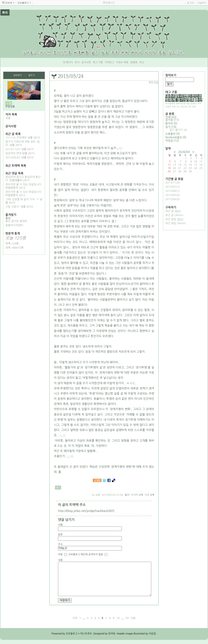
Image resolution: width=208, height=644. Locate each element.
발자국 (171, 123)
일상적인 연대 (13, 153)
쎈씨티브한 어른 (183, 103)
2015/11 (171, 183)
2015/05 (171, 195)
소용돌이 (173, 134)
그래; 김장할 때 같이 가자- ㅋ (22, 199)
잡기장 (172, 120)
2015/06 (171, 191)
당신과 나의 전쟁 (188, 107)
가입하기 (202, 3)
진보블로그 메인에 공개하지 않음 (86, 554)
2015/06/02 (13, 157)
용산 (199, 100)
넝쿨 (8, 118)
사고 (178, 107)
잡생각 (193, 103)
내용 (60, 560)
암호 (60, 535)
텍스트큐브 (86, 634)
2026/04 (184, 152)
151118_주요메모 (16, 138)
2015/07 (171, 187)
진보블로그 (71, 634)
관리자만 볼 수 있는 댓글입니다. (24, 184)
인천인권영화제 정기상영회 (184, 98)
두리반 (182, 96)
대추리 (171, 96)
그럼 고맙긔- (13, 207)
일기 (127, 495)
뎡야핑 (112, 634)
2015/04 (171, 199)
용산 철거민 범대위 (16, 221)
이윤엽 (152, 634)
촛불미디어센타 (14, 225)
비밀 (60, 554)
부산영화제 (170, 103)
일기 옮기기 (178, 130)
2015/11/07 (13, 149)
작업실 (172, 141)
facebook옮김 (176, 137)
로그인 (190, 3)
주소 (60, 544)
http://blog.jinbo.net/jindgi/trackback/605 (86, 511)
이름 (60, 525)
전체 (171, 117)
